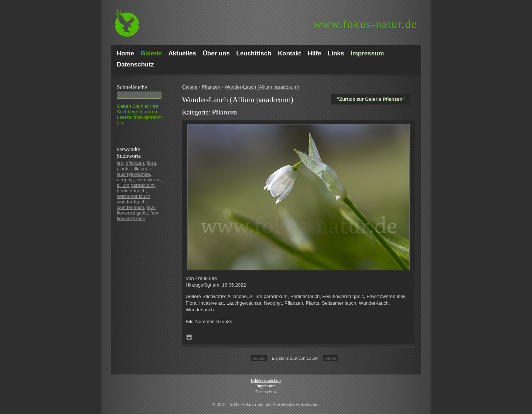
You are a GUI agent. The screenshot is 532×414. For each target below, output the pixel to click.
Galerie (190, 87)
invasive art (149, 180)
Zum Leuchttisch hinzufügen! (189, 337)
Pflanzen (212, 87)
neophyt (125, 180)
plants (123, 169)
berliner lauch (131, 191)
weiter (330, 358)
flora (151, 163)
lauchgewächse (133, 174)
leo (120, 163)
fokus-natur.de (365, 24)
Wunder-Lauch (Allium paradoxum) (262, 87)
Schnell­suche (132, 87)
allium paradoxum (136, 185)
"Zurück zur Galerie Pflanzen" (371, 99)
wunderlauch (130, 207)
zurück (259, 358)
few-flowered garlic (136, 210)
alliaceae (142, 169)
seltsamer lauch (134, 196)
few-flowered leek (138, 216)
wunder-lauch (131, 202)
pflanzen (135, 163)
